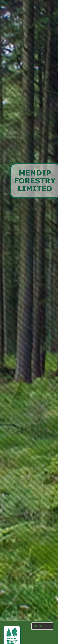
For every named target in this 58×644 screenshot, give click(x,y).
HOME (38, 626)
